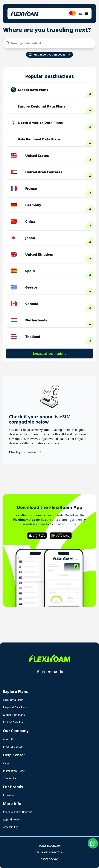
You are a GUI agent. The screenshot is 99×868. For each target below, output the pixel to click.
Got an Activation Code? (50, 55)
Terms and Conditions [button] (49, 852)
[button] (80, 13)
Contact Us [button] (10, 778)
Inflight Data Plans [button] (14, 722)
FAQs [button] (6, 763)
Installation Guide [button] (14, 771)
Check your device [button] (25, 452)
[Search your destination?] (52, 43)
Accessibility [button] (10, 827)
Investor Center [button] (13, 747)
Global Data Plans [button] (14, 715)
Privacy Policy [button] (49, 859)
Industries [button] (9, 795)
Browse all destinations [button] (49, 354)
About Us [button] (9, 739)
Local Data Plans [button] (13, 700)
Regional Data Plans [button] (15, 707)
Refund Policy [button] (11, 819)
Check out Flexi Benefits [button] (18, 812)
